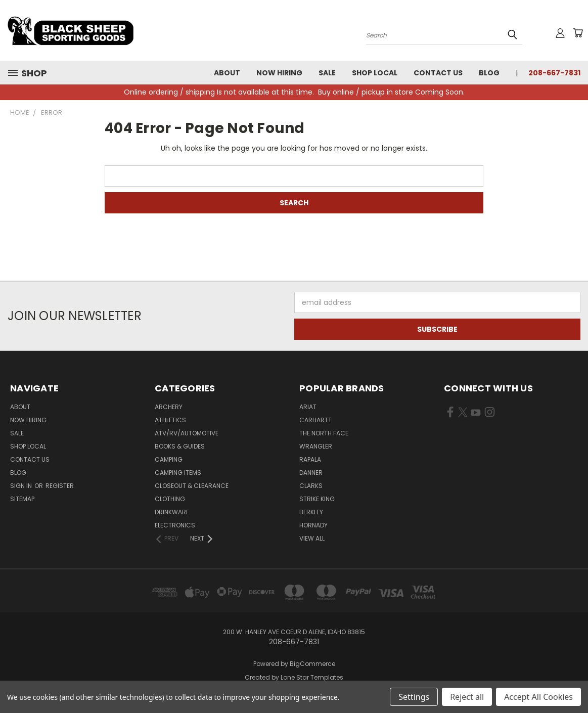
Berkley (311, 512)
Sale (327, 73)
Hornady (313, 525)
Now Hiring (279, 73)
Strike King (317, 499)
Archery (169, 407)
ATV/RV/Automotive (187, 433)
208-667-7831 (554, 73)
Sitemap (22, 499)
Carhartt (315, 420)
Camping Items (178, 473)
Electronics (175, 525)
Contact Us (438, 73)
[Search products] (444, 34)
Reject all (467, 697)
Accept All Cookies (538, 697)
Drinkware (172, 512)
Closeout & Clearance (192, 486)
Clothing (170, 499)
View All (312, 538)
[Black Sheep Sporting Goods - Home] (104, 30)
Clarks (311, 486)
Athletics (170, 420)
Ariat (308, 407)
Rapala (310, 459)
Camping (169, 459)
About (227, 73)
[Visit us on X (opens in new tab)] (463, 414)
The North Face (324, 433)
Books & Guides (180, 446)
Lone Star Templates (312, 677)
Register (60, 486)
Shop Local (375, 73)
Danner (311, 473)
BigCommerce (312, 664)
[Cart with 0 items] (578, 33)
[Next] (202, 539)
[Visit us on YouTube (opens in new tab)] (476, 414)
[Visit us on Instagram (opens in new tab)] (490, 414)
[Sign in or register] (560, 33)
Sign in (22, 486)
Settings (414, 697)
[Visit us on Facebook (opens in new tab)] (450, 414)
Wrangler (316, 446)
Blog (489, 73)
